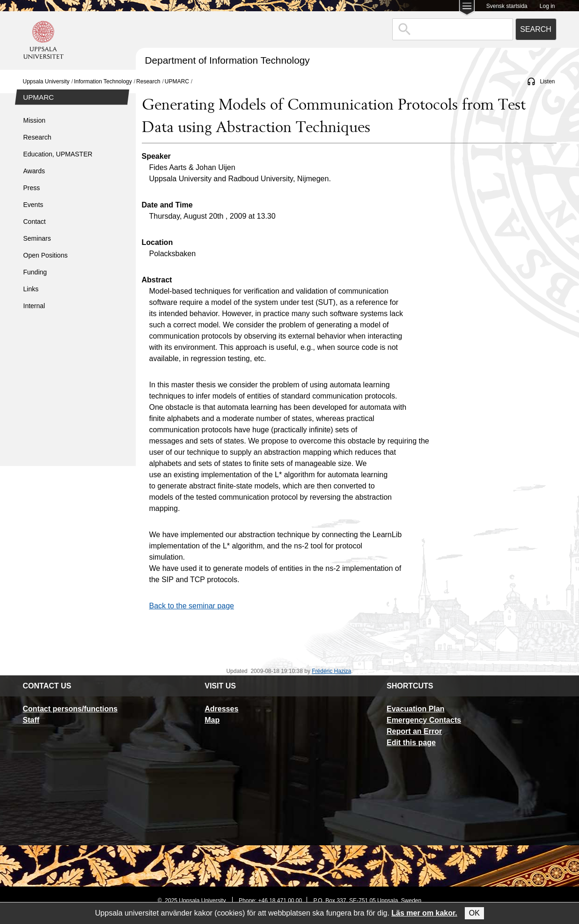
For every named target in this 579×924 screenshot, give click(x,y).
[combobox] (453, 29)
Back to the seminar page (192, 606)
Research (148, 81)
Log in (547, 6)
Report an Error (414, 731)
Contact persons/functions (70, 709)
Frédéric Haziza (331, 671)
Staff (31, 720)
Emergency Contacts (424, 720)
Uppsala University (46, 81)
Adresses (221, 709)
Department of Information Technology (227, 60)
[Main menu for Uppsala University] (467, 9)
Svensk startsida (507, 6)
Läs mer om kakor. (424, 913)
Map (212, 720)
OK (474, 913)
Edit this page (411, 743)
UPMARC (177, 81)
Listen (547, 81)
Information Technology (103, 81)
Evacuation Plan (416, 709)
